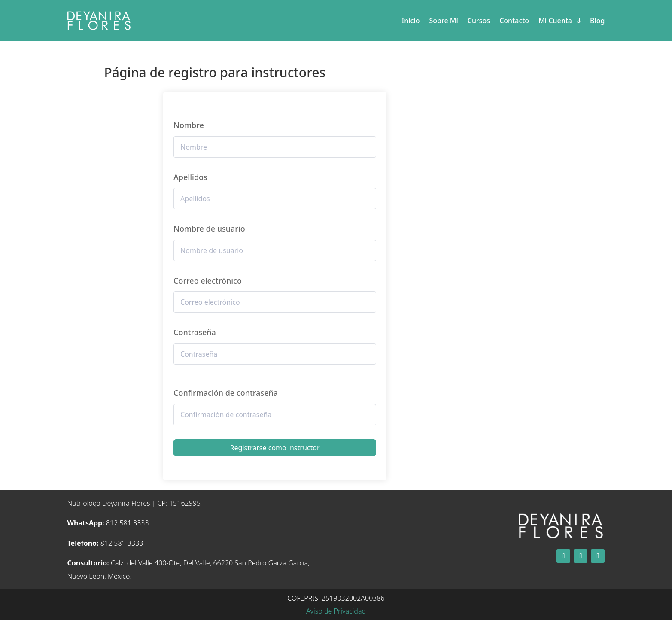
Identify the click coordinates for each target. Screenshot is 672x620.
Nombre (189, 125)
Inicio (411, 21)
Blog (597, 21)
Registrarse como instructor (275, 448)
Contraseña (195, 332)
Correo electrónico (208, 281)
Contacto (514, 21)
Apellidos (190, 177)
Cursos (479, 21)
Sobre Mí (444, 21)
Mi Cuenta (555, 21)
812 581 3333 (108, 523)
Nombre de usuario (209, 229)
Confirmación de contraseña (226, 393)
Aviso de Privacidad (336, 611)
